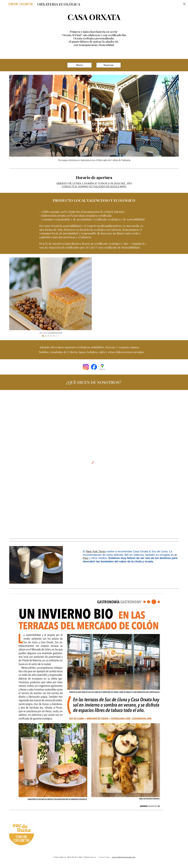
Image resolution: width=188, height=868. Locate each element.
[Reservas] (109, 65)
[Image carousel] (51, 297)
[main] (94, 17)
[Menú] (79, 65)
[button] (184, 4)
